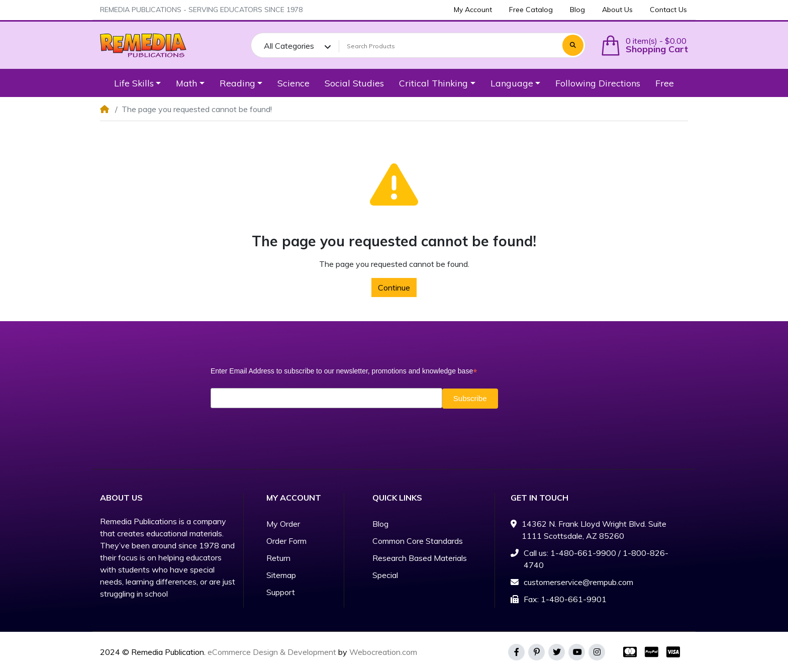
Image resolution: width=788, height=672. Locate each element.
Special (385, 575)
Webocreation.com (383, 652)
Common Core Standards (418, 541)
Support (281, 592)
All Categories (289, 46)
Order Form (286, 541)
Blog (380, 524)
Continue (394, 287)
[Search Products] (449, 46)
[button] (644, 45)
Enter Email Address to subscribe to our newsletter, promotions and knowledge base (344, 371)
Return (278, 558)
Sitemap (281, 575)
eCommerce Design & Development (272, 652)
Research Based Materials (420, 558)
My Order (283, 524)
